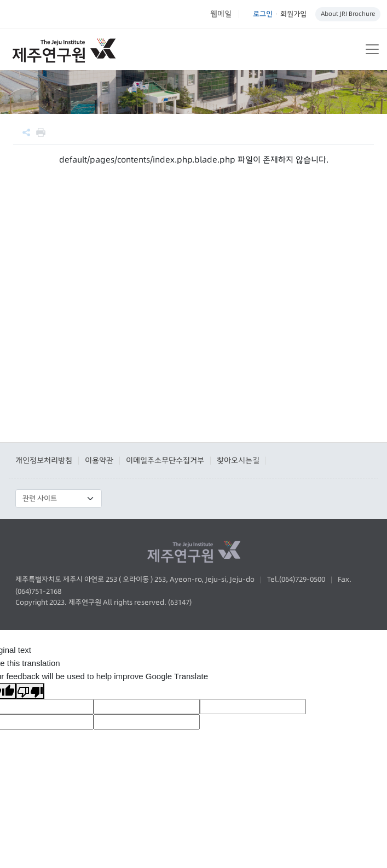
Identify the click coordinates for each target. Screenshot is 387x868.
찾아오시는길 (238, 460)
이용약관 (99, 460)
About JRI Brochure (348, 14)
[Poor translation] (30, 691)
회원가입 (293, 14)
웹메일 (221, 14)
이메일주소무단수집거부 (165, 460)
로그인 (263, 14)
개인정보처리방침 (44, 460)
